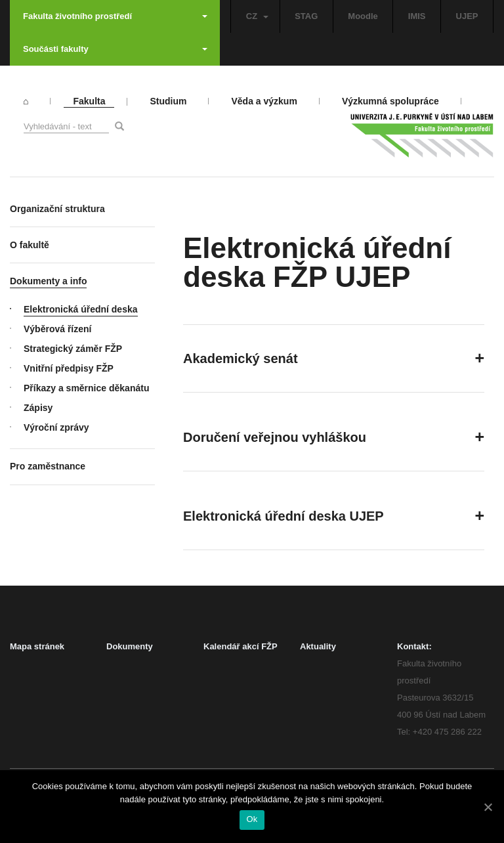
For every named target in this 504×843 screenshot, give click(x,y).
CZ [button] (257, 16)
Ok (252, 819)
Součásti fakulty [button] (115, 49)
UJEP (467, 16)
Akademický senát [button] (241, 358)
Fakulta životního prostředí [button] (115, 16)
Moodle (363, 16)
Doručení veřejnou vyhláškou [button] (275, 437)
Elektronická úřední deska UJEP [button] (283, 516)
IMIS (417, 16)
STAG (306, 16)
